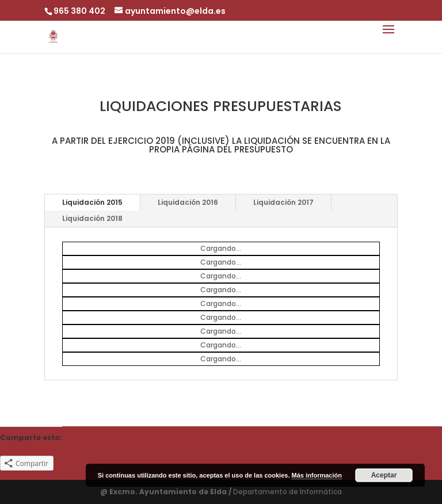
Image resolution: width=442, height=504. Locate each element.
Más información (317, 475)
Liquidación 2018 (92, 218)
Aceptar (384, 475)
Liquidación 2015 (92, 202)
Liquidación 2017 (283, 202)
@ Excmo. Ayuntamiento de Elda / (167, 492)
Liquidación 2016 (188, 202)
